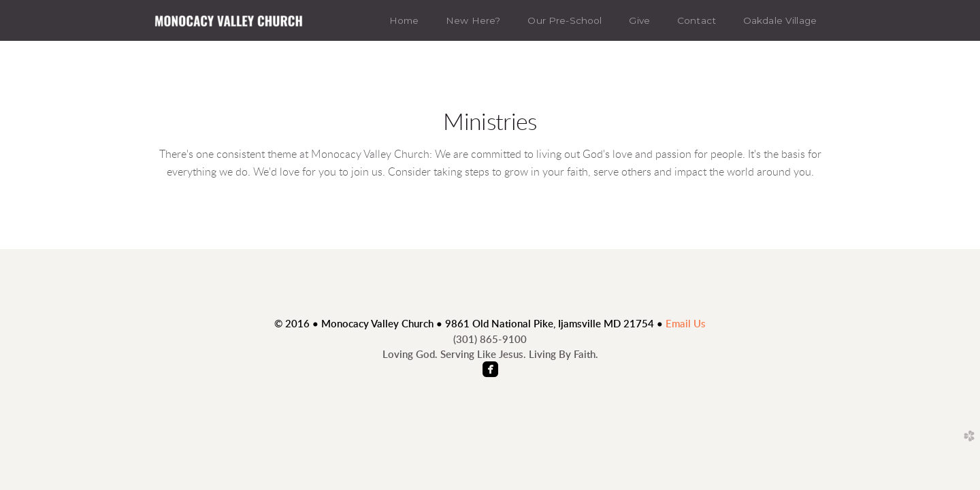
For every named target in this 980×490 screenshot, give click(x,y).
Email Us (686, 324)
